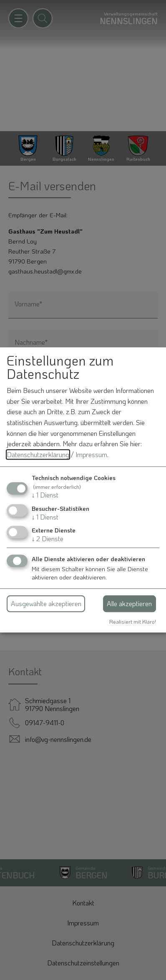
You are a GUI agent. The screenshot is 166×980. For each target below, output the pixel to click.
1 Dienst (45, 495)
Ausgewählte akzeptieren (46, 603)
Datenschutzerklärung (38, 454)
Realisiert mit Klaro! (133, 622)
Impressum (91, 454)
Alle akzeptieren (129, 603)
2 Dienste (48, 539)
